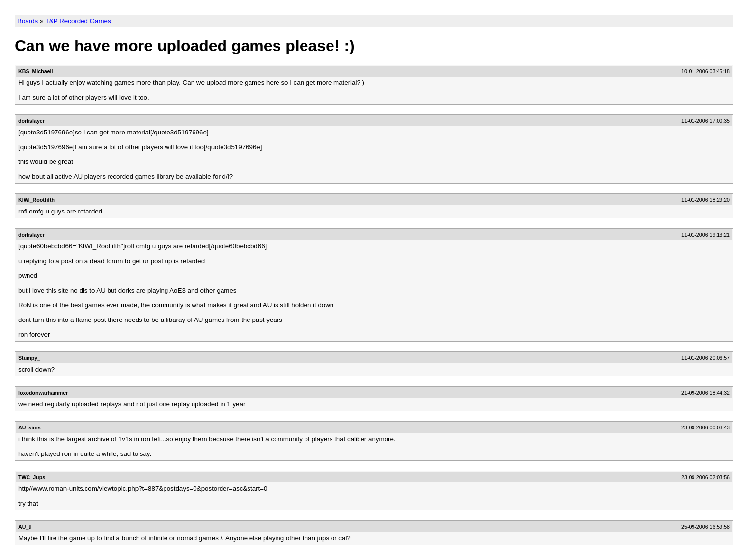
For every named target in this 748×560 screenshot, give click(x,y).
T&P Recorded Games (78, 21)
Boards (28, 21)
